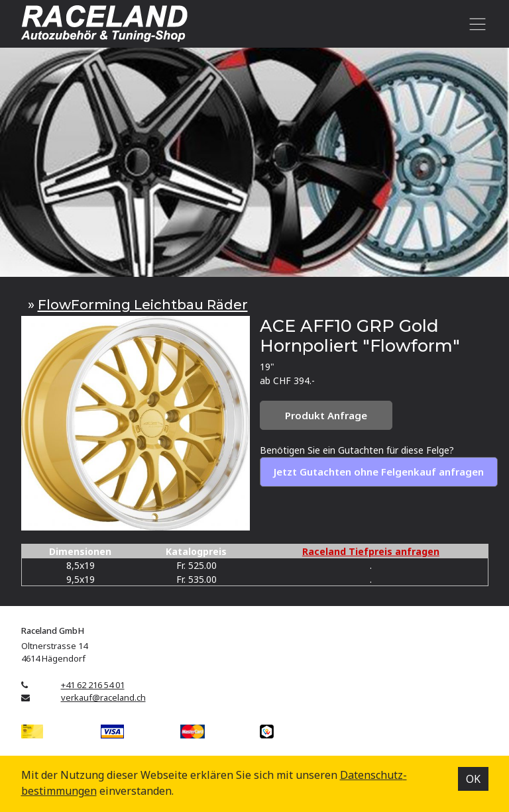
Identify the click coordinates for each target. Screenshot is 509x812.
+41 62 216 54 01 (93, 685)
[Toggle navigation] (476, 24)
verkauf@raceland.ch (103, 697)
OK (473, 779)
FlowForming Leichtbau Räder (143, 304)
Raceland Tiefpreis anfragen (371, 551)
